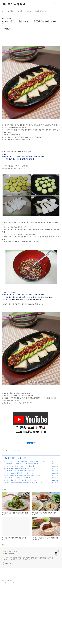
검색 (54, 4)
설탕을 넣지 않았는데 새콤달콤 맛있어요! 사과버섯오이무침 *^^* (22, 539)
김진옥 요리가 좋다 (14, 4)
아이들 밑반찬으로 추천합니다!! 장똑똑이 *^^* (17, 535)
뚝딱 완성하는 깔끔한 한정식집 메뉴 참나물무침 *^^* (19, 525)
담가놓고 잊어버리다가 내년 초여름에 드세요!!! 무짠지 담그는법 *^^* (23, 518)
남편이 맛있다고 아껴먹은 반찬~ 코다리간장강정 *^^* (19, 537)
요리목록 (11, 11)
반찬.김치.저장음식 (10, 515)
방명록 (20, 11)
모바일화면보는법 (41, 11)
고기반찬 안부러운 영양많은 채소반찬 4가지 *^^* (18, 528)
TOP (58, 638)
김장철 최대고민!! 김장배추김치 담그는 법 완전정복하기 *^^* (21, 521)
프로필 (29, 11)
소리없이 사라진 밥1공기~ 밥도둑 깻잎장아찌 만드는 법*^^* (21, 532)
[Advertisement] (32, 450)
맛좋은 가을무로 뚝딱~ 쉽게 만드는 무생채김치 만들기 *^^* (21, 523)
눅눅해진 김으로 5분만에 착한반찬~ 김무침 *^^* (18, 530)
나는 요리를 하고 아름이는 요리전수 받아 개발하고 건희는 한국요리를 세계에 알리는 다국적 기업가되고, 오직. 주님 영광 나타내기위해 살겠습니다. (28, 616)
